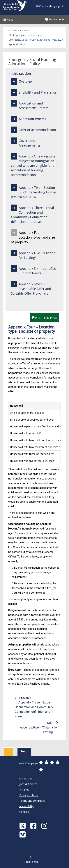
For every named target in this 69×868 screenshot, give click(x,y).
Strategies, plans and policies (25, 35)
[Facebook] (34, 826)
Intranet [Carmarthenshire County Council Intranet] (24, 790)
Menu (8, 20)
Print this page (44, 318)
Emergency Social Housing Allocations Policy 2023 (36, 40)
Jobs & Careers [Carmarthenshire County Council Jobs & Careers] (28, 784)
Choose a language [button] (50, 6)
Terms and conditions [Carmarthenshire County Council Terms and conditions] (32, 801)
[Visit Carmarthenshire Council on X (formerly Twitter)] (23, 826)
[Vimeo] (23, 834)
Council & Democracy (17, 30)
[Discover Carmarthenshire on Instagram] (45, 826)
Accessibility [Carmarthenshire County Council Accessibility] (26, 806)
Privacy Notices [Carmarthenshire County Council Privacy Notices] (29, 795)
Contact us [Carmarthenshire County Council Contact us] (26, 778)
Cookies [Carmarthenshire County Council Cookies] (24, 812)
